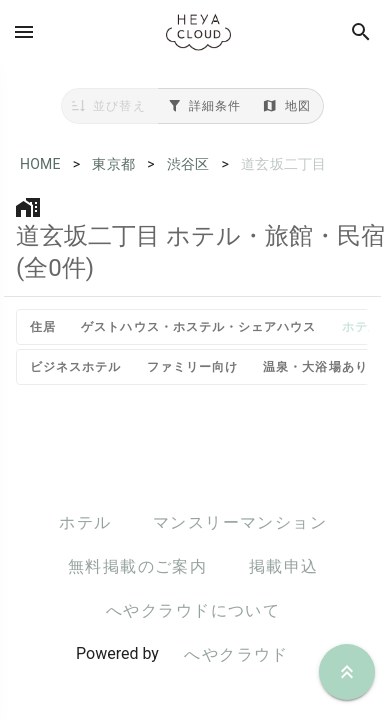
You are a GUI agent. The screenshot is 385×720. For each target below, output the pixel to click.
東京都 (113, 164)
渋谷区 (188, 164)
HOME (40, 164)
